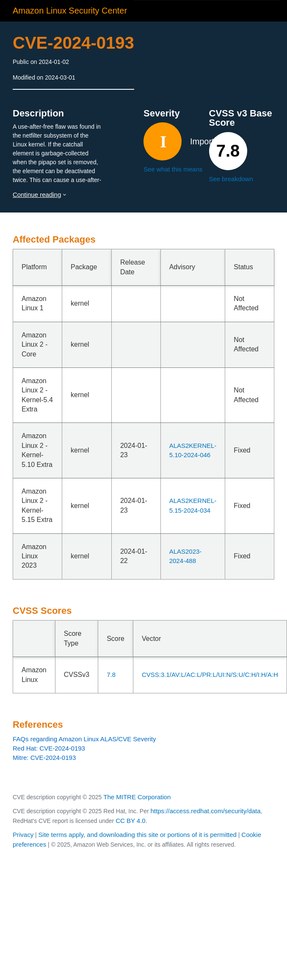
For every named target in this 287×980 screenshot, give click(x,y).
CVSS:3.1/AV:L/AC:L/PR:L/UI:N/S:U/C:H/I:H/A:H (210, 675)
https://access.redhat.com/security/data (205, 811)
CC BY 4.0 (131, 821)
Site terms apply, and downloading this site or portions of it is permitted (138, 835)
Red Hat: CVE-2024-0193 (49, 748)
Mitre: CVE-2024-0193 (44, 758)
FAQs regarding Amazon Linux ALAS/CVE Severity (84, 739)
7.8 (111, 675)
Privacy (23, 835)
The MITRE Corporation (137, 797)
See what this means (173, 169)
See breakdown (231, 179)
